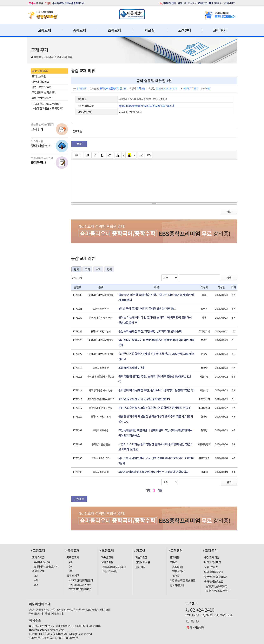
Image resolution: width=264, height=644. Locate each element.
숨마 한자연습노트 (42, 98)
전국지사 (192, 3)
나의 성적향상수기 (42, 87)
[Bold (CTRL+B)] (88, 155)
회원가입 (230, 3)
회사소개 (182, 3)
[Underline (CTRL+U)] (102, 155)
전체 (76, 269)
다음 (160, 490)
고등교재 (44, 30)
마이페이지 (216, 3)
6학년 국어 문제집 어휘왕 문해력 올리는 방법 (145, 309)
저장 (229, 212)
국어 (87, 269)
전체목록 (79, 499)
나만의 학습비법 (40, 82)
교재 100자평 (39, 76)
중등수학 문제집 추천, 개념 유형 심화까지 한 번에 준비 (150, 331)
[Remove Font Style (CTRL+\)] (110, 155)
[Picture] (141, 155)
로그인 (203, 3)
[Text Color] (118, 155)
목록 (79, 144)
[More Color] (124, 155)
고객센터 (185, 30)
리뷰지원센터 (169, 3)
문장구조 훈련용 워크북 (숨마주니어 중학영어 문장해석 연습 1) (155, 408)
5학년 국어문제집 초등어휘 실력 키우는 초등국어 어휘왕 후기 (154, 472)
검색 (229, 278)
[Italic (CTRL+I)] (95, 155)
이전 (148, 490)
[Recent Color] (129, 155)
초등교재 (115, 30)
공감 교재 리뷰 (64, 57)
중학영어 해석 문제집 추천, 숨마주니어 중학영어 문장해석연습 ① (156, 390)
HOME (38, 57)
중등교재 (80, 30)
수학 (98, 269)
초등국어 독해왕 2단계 (131, 368)
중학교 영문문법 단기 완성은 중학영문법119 (144, 399)
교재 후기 (220, 30)
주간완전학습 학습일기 (44, 92)
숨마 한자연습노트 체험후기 (49, 108)
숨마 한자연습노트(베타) (47, 104)
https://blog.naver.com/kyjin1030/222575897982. (146, 106)
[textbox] (154, 180)
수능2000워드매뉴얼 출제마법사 (68, 3)
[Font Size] (78, 155)
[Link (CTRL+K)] (149, 155)
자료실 (149, 30)
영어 (109, 269)
